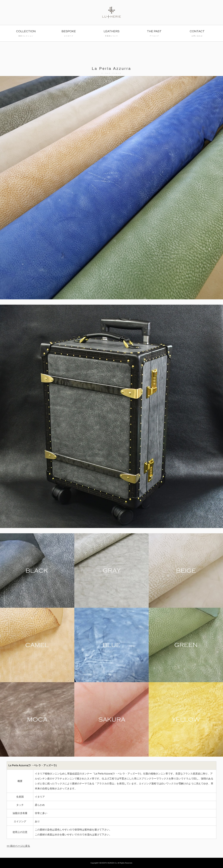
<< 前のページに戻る (18, 846)
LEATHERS (111, 34)
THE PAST (154, 34)
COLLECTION (26, 34)
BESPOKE (69, 34)
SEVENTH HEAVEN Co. (108, 863)
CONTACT (197, 34)
